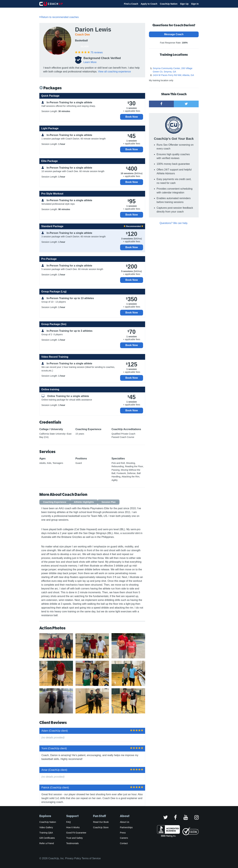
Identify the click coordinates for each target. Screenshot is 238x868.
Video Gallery (46, 827)
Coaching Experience (55, 502)
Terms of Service (91, 858)
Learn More (90, 62)
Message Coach (174, 34)
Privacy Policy (73, 858)
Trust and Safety (75, 838)
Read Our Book (101, 822)
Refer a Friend (47, 843)
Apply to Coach (149, 4)
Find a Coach (131, 4)
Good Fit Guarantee (76, 833)
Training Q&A (46, 833)
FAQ (69, 822)
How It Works (73, 827)
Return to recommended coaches (59, 17)
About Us (125, 822)
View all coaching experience (114, 72)
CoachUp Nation (169, 4)
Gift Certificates (47, 838)
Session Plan (109, 502)
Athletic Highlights (84, 502)
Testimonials (72, 843)
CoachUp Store (101, 827)
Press (123, 833)
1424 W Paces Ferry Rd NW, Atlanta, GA (173, 75)
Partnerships (126, 827)
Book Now (132, 117)
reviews (97, 52)
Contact (124, 843)
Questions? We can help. (174, 223)
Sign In (195, 4)
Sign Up (184, 4)
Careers (124, 838)
